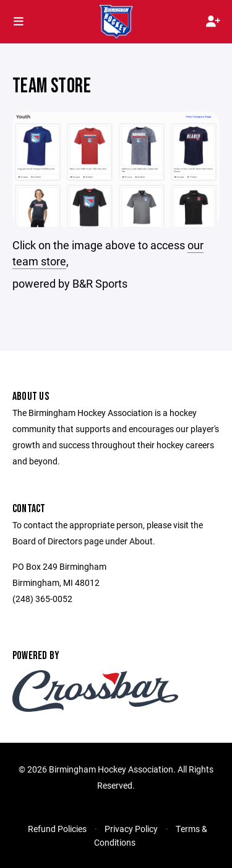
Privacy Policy (131, 829)
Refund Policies (57, 829)
